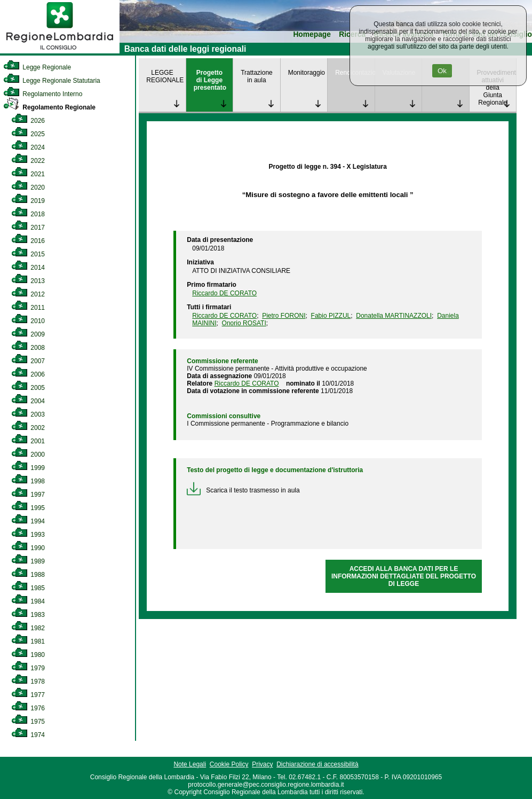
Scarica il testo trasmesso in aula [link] (243, 490)
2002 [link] (28, 428)
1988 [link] (28, 575)
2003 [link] (28, 414)
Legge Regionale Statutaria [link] (52, 81)
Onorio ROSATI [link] (244, 323)
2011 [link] (28, 308)
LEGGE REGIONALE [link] (165, 76)
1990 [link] (28, 548)
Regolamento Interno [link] (43, 94)
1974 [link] (28, 735)
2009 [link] (28, 334)
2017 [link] (28, 228)
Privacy (262, 764)
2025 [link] (28, 134)
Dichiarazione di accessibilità (317, 764)
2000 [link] (28, 455)
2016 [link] (28, 241)
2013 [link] (28, 281)
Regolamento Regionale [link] (49, 107)
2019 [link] (28, 201)
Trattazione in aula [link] (257, 76)
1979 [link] (28, 668)
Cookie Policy (229, 764)
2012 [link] (28, 294)
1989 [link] (28, 561)
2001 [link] (28, 441)
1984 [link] (28, 601)
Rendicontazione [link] (355, 73)
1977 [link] (28, 695)
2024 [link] (28, 147)
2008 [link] (28, 348)
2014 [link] (28, 268)
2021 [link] (28, 174)
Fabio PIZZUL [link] (331, 316)
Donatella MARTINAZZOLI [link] (394, 316)
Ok (442, 71)
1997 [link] (28, 495)
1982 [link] (28, 628)
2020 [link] (28, 187)
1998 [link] (28, 481)
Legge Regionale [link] (37, 67)
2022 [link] (28, 161)
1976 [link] (28, 708)
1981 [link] (28, 641)
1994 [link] (28, 521)
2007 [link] (28, 361)
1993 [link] (28, 535)
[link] (60, 51)
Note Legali (190, 764)
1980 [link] (28, 655)
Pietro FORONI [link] (284, 316)
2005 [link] (28, 388)
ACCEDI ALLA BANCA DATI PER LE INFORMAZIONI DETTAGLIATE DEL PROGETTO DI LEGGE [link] (404, 576)
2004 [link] (28, 401)
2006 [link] (28, 374)
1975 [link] (28, 722)
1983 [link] (28, 615)
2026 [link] (28, 121)
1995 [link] (28, 508)
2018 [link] (28, 214)
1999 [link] (28, 468)
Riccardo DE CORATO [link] (224, 293)
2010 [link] (28, 321)
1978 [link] (28, 681)
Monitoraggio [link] (307, 73)
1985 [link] (28, 588)
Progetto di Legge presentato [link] (210, 80)
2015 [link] (28, 254)
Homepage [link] (312, 34)
